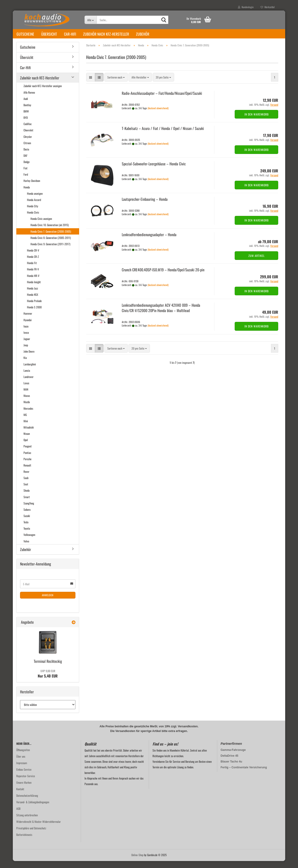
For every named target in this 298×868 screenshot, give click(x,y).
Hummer (28, 320)
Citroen (27, 150)
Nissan (27, 441)
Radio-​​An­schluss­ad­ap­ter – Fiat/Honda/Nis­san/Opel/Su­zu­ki (162, 100)
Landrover (29, 384)
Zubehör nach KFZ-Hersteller (106, 34)
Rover (26, 478)
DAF (25, 162)
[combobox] (116, 84)
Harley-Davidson (32, 188)
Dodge (27, 169)
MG (25, 422)
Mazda (27, 409)
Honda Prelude (34, 308)
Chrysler (28, 144)
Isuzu (26, 333)
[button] (91, 84)
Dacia (26, 156)
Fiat (25, 175)
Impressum (22, 770)
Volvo (26, 548)
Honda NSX (33, 301)
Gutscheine (25, 34)
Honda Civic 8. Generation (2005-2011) (51, 245)
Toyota (27, 535)
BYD (26, 124)
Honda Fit (32, 270)
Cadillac (28, 131)
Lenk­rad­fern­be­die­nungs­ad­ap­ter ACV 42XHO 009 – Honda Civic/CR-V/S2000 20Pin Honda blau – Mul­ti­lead (161, 315)
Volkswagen (29, 542)
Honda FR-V (33, 276)
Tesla (26, 529)
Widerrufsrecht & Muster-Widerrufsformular (39, 829)
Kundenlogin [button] (246, 7)
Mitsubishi (29, 434)
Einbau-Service (24, 776)
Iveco (26, 339)
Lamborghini (30, 371)
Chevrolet (28, 137)
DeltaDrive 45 (230, 763)
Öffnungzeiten (23, 757)
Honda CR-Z (33, 264)
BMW (26, 118)
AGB (18, 815)
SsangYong (29, 510)
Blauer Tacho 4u (231, 769)
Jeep (26, 352)
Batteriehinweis (24, 842)
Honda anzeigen (35, 200)
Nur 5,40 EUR (48, 681)
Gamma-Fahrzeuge (233, 757)
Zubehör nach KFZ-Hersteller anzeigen (43, 93)
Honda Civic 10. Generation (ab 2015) (50, 232)
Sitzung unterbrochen (27, 822)
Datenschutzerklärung (27, 802)
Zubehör (143, 34)
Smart (27, 504)
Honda (27, 194)
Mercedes (28, 415)
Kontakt (20, 796)
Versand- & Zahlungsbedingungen (33, 809)
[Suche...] (91, 20)
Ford (26, 181)
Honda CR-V (33, 257)
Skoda (27, 497)
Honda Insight (34, 289)
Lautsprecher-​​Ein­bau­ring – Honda (145, 206)
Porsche (27, 466)
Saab (26, 485)
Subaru (27, 516)
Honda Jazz (32, 295)
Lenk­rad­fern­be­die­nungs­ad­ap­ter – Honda (149, 242)
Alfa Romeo (29, 99)
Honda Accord (34, 207)
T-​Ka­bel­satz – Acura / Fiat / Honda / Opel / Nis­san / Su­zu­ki (163, 135)
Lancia (27, 377)
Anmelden (48, 602)
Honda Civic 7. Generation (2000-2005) (51, 238)
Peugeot (28, 453)
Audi (26, 106)
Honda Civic (33, 219)
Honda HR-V (33, 283)
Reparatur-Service (26, 783)
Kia (25, 365)
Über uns (21, 763)
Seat (26, 491)
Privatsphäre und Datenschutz (31, 835)
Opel (26, 447)
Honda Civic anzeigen (41, 226)
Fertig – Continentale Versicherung (244, 774)
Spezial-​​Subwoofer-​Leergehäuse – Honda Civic (154, 171)
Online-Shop (137, 862)
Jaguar (27, 346)
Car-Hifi (70, 34)
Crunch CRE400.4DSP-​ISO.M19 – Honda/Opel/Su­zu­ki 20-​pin (163, 277)
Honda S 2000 (34, 314)
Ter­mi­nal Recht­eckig (48, 668)
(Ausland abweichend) (158, 115)
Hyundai (28, 327)
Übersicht (49, 34)
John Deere (29, 358)
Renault (27, 472)
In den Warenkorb (257, 121)
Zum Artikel (257, 263)
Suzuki (27, 523)
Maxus (27, 403)
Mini (26, 428)
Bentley (27, 112)
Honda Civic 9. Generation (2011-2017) (50, 251)
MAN (26, 396)
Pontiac (27, 460)
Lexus (26, 390)
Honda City (33, 213)
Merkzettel (268, 7)
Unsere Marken (24, 789)
